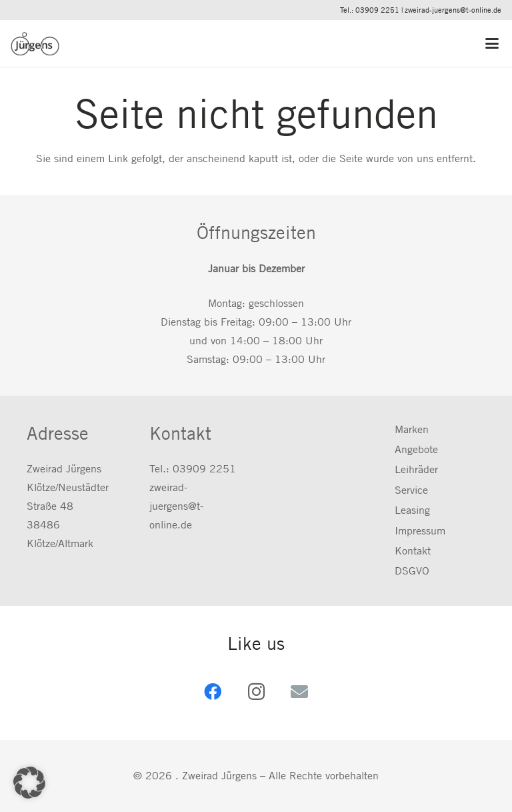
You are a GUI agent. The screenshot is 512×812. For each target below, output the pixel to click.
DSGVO (412, 571)
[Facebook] (213, 692)
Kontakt (413, 551)
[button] (493, 43)
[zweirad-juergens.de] (35, 44)
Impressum (420, 531)
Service (411, 490)
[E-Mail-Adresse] (300, 692)
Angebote (416, 449)
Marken (412, 429)
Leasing (412, 510)
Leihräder (416, 469)
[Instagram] (256, 692)
